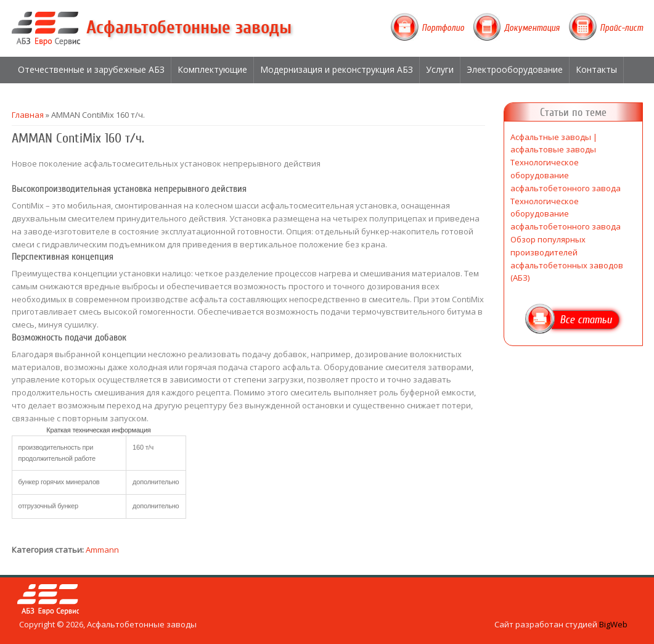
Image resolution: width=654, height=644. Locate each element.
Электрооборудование (515, 69)
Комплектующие (212, 69)
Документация (532, 28)
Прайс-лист (621, 28)
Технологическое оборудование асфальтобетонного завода (566, 175)
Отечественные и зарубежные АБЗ (91, 69)
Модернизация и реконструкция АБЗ (337, 69)
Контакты (596, 69)
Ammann (102, 550)
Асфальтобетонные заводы (189, 27)
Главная (28, 115)
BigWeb (613, 624)
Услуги (440, 69)
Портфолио (443, 28)
